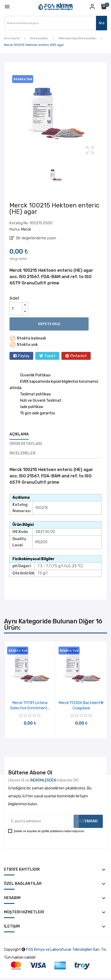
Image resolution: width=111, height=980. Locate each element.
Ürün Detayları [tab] (26, 444)
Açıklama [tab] (19, 434)
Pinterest (79, 356)
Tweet (50, 356)
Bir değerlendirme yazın (36, 238)
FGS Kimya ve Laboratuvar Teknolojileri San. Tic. (67, 950)
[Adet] (16, 309)
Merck (26, 229)
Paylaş (24, 356)
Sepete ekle (49, 324)
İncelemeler (23, 453)
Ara (102, 23)
